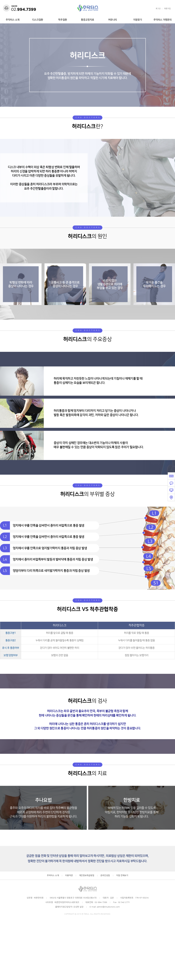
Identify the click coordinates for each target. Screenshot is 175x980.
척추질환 (63, 20)
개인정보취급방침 (87, 876)
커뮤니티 (112, 20)
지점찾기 (138, 20)
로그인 (158, 9)
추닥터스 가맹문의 (162, 20)
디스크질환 (38, 20)
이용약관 (69, 876)
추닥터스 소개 (13, 20)
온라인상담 (105, 876)
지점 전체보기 (122, 876)
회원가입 (167, 9)
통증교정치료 (87, 20)
